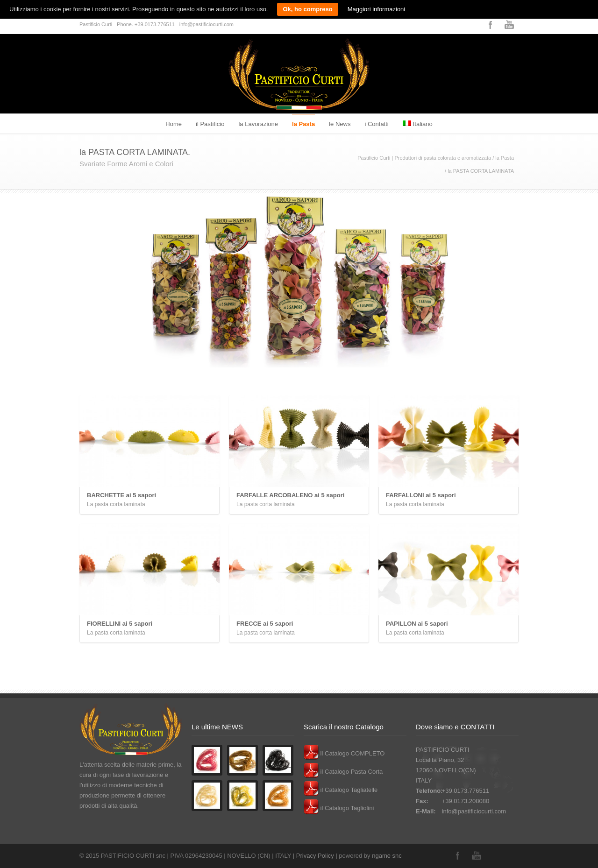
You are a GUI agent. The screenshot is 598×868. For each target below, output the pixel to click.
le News (340, 124)
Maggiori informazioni (377, 9)
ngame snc (387, 856)
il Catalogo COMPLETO (344, 753)
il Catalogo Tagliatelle (341, 790)
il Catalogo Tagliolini (339, 808)
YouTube (509, 25)
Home (174, 124)
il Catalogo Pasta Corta (343, 772)
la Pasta (303, 124)
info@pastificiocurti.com (474, 811)
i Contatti (376, 124)
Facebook (491, 25)
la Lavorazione (258, 124)
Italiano (418, 124)
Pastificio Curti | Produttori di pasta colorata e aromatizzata (424, 158)
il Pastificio (210, 124)
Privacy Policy (315, 856)
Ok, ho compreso (307, 9)
